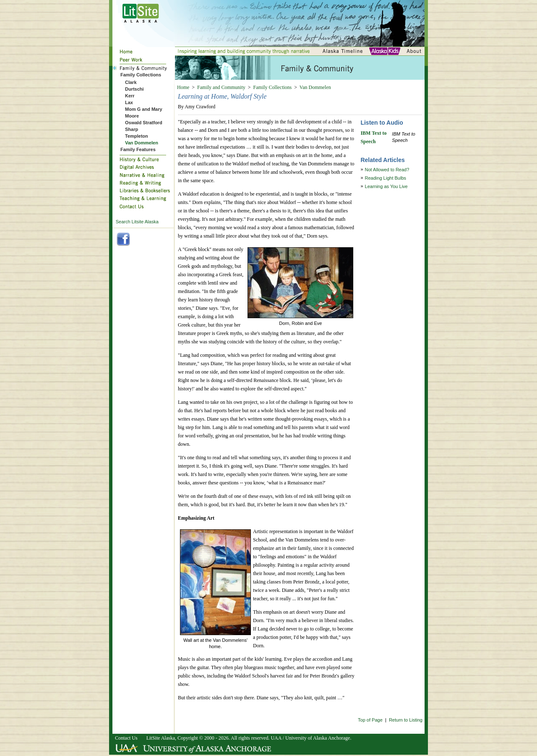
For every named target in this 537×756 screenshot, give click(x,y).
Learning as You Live (386, 186)
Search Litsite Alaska (137, 222)
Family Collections (273, 87)
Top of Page (370, 720)
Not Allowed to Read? (387, 170)
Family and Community (221, 87)
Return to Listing (406, 720)
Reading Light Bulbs (386, 178)
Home (183, 87)
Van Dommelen (315, 87)
